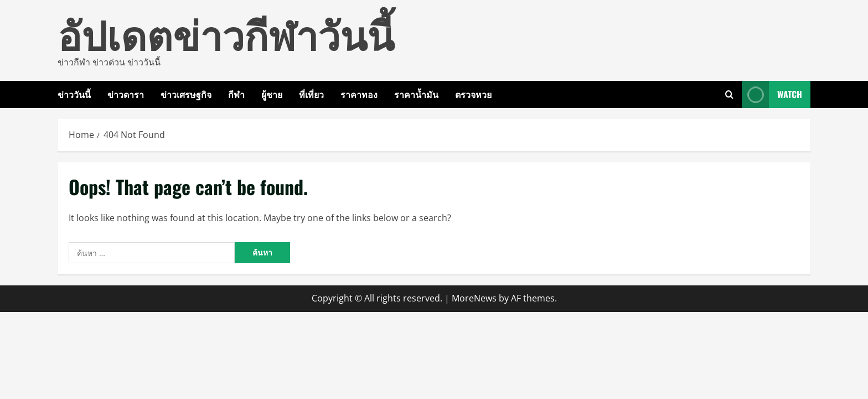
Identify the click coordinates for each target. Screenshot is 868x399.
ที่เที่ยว (311, 94)
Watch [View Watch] (772, 94)
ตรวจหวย (473, 94)
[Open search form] (729, 94)
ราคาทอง (359, 94)
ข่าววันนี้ (74, 94)
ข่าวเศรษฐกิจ (186, 94)
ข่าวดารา (126, 94)
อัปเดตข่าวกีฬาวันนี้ (226, 33)
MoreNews (474, 298)
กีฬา (236, 94)
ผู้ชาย (272, 94)
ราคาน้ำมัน (416, 94)
